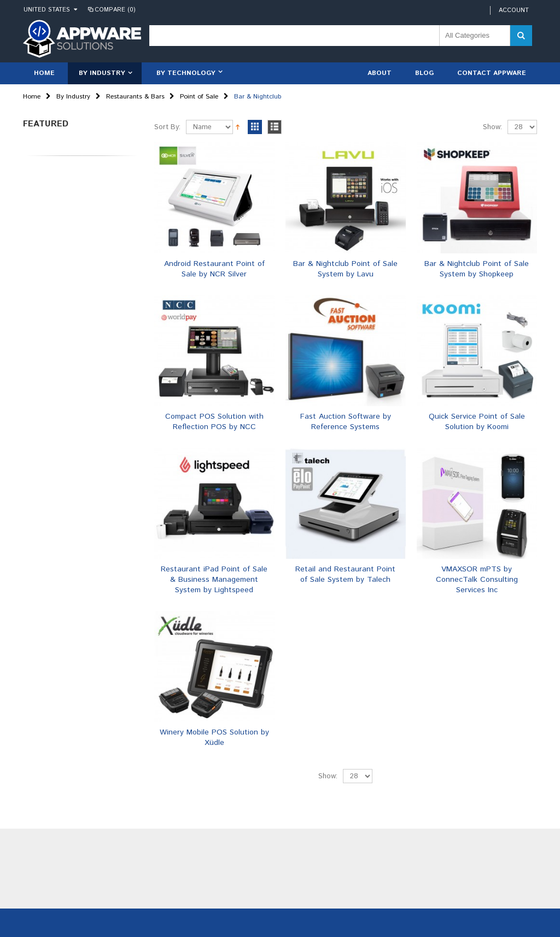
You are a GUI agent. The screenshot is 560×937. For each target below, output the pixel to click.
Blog (424, 73)
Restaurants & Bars (135, 97)
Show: (492, 127)
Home (32, 97)
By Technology (186, 73)
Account (514, 10)
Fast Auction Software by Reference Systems (346, 422)
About (380, 73)
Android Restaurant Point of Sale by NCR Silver (214, 269)
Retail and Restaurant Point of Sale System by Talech (345, 574)
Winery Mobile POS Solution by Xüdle (214, 738)
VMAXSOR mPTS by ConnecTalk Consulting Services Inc (477, 580)
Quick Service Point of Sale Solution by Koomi (477, 422)
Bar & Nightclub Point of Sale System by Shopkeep (477, 269)
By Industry (102, 73)
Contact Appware (492, 73)
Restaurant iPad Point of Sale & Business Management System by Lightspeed (214, 580)
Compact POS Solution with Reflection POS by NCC (214, 422)
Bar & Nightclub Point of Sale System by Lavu (345, 269)
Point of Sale (199, 97)
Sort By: (167, 127)
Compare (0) (111, 10)
